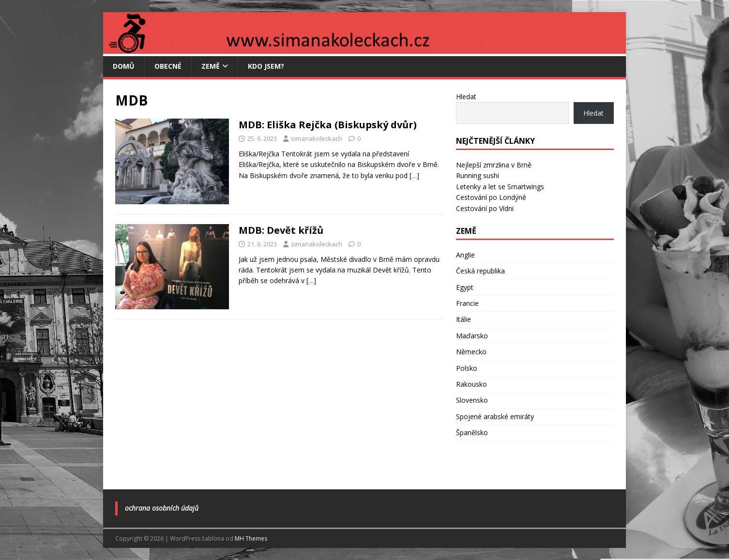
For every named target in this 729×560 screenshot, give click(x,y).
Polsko (467, 368)
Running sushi (478, 175)
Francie (467, 303)
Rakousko (471, 384)
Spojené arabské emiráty (495, 416)
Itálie (463, 319)
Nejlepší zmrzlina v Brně (494, 165)
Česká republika (480, 271)
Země (211, 66)
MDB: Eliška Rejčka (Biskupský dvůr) (328, 125)
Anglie (465, 255)
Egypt (465, 287)
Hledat (466, 97)
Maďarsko (472, 336)
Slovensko (472, 400)
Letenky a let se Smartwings (500, 187)
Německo (471, 352)
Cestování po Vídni (485, 208)
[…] (414, 175)
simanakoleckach (317, 138)
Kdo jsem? (266, 66)
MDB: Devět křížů (281, 230)
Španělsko (472, 432)
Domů (124, 66)
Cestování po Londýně (491, 197)
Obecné (168, 66)
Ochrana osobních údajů (162, 508)
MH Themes (251, 538)
